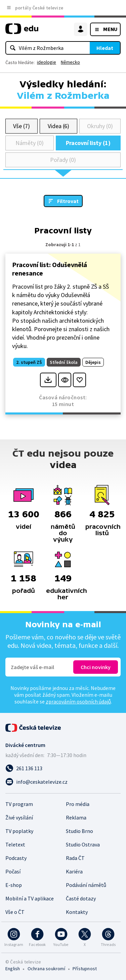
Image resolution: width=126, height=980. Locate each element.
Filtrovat (68, 201)
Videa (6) (58, 126)
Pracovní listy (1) (88, 143)
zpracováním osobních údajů (78, 701)
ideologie (47, 62)
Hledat (105, 48)
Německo (70, 62)
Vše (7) (22, 126)
